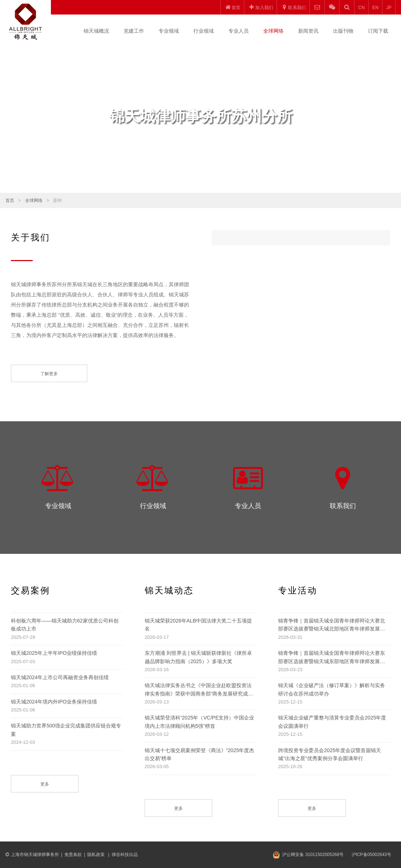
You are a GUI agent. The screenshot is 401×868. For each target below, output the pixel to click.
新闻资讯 (308, 31)
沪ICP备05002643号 (371, 855)
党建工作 (134, 31)
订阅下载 (378, 31)
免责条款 (73, 855)
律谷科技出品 (125, 855)
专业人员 (238, 31)
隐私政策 (97, 855)
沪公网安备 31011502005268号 (313, 855)
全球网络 (273, 31)
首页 (10, 200)
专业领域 (169, 31)
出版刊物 (343, 31)
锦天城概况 (96, 31)
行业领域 (204, 31)
